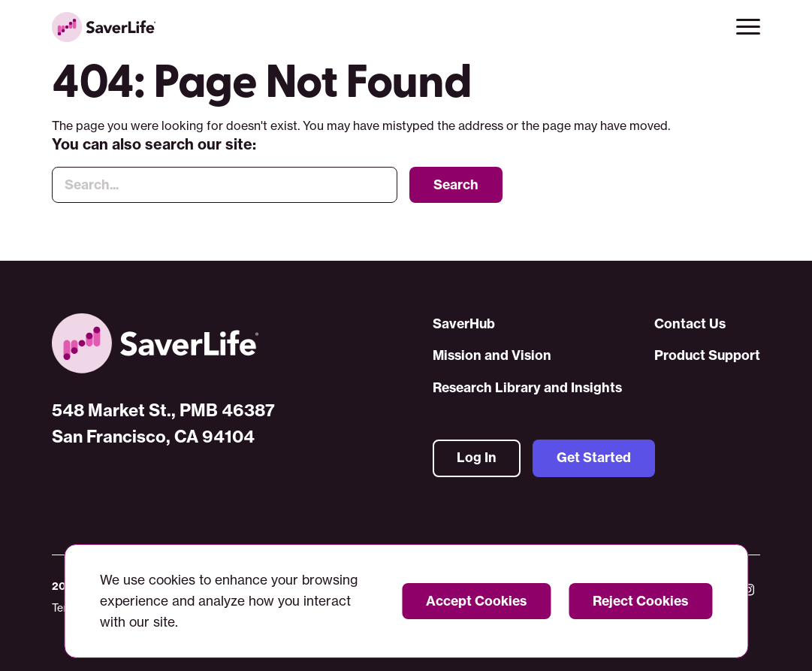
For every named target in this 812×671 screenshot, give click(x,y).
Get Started (594, 458)
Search (456, 186)
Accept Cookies (476, 601)
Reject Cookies (640, 601)
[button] (748, 27)
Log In (477, 458)
